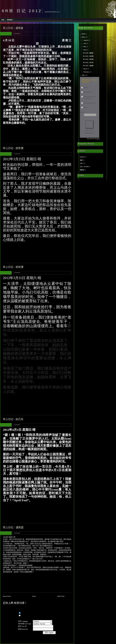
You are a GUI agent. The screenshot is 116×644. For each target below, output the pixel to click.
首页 (3, 20)
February (86, 72)
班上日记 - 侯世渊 (13, 148)
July (85, 44)
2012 (83, 37)
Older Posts (61, 596)
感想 (81, 160)
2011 (83, 75)
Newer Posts (7, 596)
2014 (83, 34)
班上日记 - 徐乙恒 (13, 419)
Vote (90, 124)
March (85, 69)
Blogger (97, 139)
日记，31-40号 (84, 167)
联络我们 (10, 20)
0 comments (17, 33)
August (86, 40)
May (85, 47)
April (85, 50)
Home (34, 596)
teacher (82, 157)
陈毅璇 (82, 170)
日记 (81, 163)
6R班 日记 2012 (22, 11)
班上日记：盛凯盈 (13, 527)
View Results (89, 130)
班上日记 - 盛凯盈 (13, 28)
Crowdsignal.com (89, 133)
